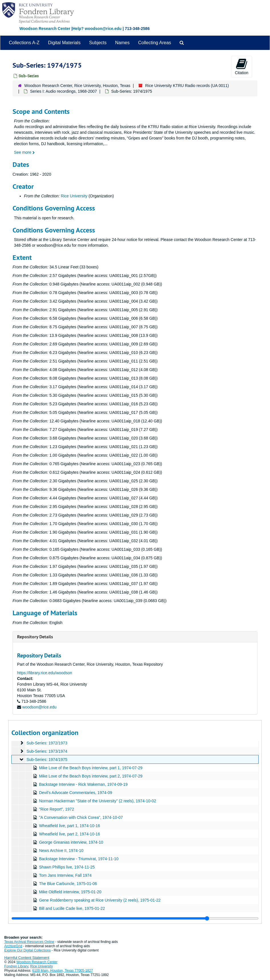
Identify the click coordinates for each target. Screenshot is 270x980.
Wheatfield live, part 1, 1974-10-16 (70, 826)
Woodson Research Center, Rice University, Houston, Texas (77, 86)
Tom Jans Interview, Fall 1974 (65, 875)
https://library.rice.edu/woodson (45, 673)
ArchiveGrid (13, 946)
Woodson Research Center (45, 29)
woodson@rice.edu (39, 707)
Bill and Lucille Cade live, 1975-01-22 (72, 908)
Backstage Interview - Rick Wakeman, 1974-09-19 (83, 784)
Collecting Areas (155, 43)
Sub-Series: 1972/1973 (47, 743)
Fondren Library (16, 966)
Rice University (74, 196)
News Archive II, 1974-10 (61, 851)
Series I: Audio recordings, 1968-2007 (63, 91)
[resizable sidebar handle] (135, 918)
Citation (242, 66)
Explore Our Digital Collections (28, 950)
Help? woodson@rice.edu (97, 29)
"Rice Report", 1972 (57, 809)
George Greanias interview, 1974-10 (71, 842)
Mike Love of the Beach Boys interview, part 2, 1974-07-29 (91, 776)
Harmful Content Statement (27, 958)
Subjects (98, 43)
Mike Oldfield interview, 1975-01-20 (70, 892)
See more (24, 152)
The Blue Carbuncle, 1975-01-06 (68, 884)
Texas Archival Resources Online (29, 942)
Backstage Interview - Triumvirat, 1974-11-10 (79, 859)
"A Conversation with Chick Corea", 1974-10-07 (81, 817)
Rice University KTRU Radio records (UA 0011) (187, 86)
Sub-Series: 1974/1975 (47, 760)
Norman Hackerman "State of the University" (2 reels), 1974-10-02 (98, 801)
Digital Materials (64, 43)
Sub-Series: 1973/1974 (47, 751)
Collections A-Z (24, 43)
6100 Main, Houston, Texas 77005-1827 (63, 971)
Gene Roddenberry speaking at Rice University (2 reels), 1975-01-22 (100, 900)
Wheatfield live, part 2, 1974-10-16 (70, 834)
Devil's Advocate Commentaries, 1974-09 (76, 793)
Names (122, 43)
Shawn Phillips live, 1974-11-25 (67, 867)
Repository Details (35, 637)
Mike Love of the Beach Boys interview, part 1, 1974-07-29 (91, 768)
